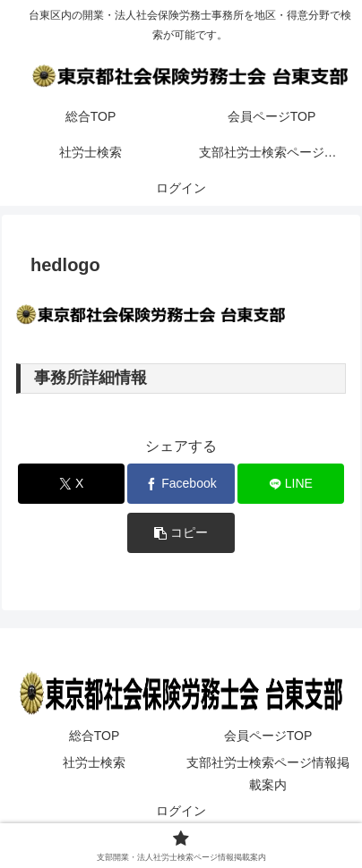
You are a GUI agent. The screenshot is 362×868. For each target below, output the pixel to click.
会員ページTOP (268, 736)
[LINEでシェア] (291, 484)
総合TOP (95, 736)
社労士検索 (94, 762)
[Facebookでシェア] (181, 484)
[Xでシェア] (72, 484)
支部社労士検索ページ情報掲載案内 (268, 774)
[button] (181, 533)
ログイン (181, 811)
